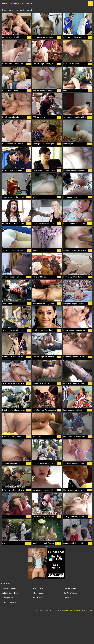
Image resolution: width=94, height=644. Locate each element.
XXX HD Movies (9, 602)
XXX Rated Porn (70, 588)
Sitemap (59, 610)
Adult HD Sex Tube (10, 593)
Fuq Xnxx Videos (9, 588)
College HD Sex (9, 598)
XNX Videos (38, 598)
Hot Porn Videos (70, 593)
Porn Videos (38, 588)
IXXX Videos (38, 593)
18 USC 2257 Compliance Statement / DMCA (78, 610)
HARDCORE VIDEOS (17, 3)
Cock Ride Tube (70, 598)
